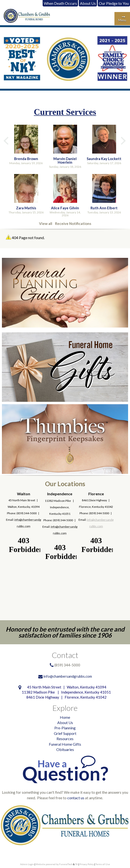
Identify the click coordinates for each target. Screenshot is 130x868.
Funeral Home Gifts (65, 744)
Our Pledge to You (114, 3)
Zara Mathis (26, 208)
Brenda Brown (26, 159)
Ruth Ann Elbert (104, 208)
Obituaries (65, 749)
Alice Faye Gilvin (65, 208)
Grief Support (65, 733)
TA (76, 864)
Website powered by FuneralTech (54, 864)
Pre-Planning (65, 728)
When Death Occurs (60, 3)
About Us (88, 3)
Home (65, 717)
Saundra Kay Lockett (104, 159)
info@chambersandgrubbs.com (68, 676)
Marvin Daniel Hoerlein (65, 160)
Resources (65, 739)
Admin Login (27, 864)
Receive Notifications (73, 223)
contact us (76, 798)
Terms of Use (103, 864)
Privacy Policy (87, 864)
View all (46, 223)
